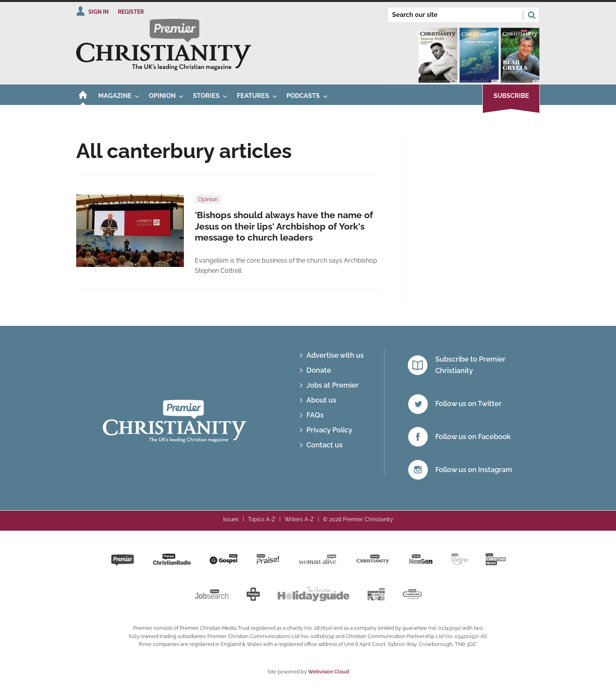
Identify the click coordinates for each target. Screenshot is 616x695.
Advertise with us (335, 355)
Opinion (208, 199)
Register (131, 12)
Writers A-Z (299, 519)
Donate (319, 370)
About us (321, 400)
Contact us (324, 445)
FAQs (315, 415)
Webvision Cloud (328, 672)
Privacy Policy (329, 430)
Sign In (99, 12)
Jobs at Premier (333, 385)
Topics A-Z (262, 519)
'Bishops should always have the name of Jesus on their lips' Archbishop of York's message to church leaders (284, 226)
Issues (231, 519)
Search (532, 15)
